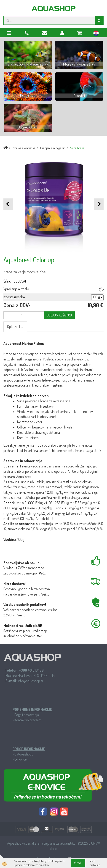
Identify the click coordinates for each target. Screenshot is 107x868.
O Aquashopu (24, 754)
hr (96, 34)
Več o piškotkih (95, 863)
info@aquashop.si (30, 681)
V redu (78, 863)
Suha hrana (77, 148)
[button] (99, 204)
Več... (43, 573)
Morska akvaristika (24, 148)
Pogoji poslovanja (27, 715)
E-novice (20, 759)
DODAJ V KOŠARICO (59, 315)
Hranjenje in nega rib (53, 148)
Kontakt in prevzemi (28, 720)
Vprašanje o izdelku (17, 289)
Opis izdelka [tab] (15, 327)
